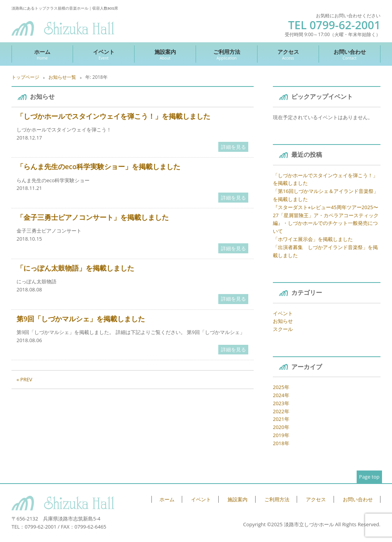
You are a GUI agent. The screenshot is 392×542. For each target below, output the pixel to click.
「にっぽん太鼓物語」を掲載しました (75, 268)
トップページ (25, 77)
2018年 (281, 443)
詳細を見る (233, 147)
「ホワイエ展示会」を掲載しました (313, 239)
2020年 (281, 427)
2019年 (281, 435)
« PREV (24, 379)
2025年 (281, 387)
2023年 (281, 403)
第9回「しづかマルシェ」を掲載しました (81, 319)
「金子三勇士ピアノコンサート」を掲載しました (93, 217)
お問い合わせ (350, 54)
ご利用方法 (227, 54)
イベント (104, 54)
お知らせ (283, 321)
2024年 (281, 395)
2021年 (281, 419)
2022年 (281, 411)
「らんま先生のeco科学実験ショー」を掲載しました (98, 166)
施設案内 (165, 54)
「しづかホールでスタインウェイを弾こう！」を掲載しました (113, 116)
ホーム (42, 54)
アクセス (288, 54)
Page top (369, 477)
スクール (283, 329)
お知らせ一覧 (62, 77)
